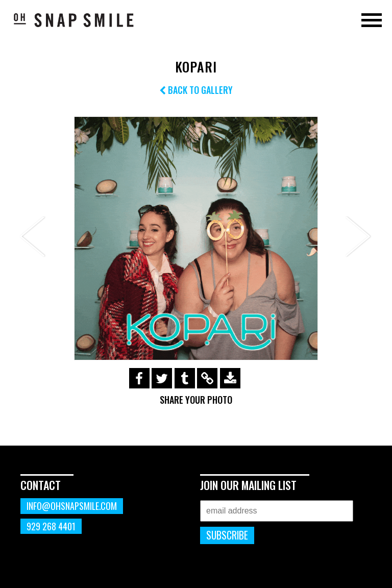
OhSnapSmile (74, 20)
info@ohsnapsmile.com (72, 506)
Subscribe (227, 535)
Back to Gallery (196, 90)
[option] (196, 238)
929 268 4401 (51, 526)
